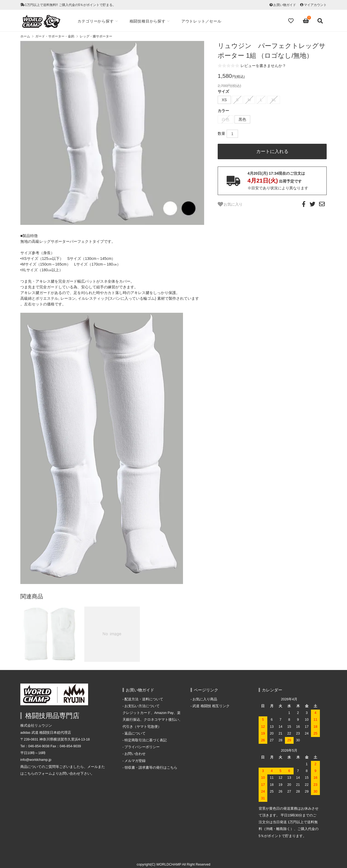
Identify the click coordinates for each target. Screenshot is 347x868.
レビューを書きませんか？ (263, 66)
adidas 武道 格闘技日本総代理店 (46, 733)
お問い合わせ (135, 754)
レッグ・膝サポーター (96, 36)
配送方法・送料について (144, 699)
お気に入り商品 (205, 699)
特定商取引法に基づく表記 (146, 740)
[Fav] (291, 21)
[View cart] (306, 21)
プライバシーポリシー (142, 747)
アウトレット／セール (203, 21)
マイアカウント (315, 5)
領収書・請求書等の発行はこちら (151, 768)
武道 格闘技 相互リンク (211, 706)
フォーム (45, 774)
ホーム (25, 36)
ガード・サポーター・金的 (55, 36)
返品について (135, 733)
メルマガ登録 (135, 761)
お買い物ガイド (285, 5)
